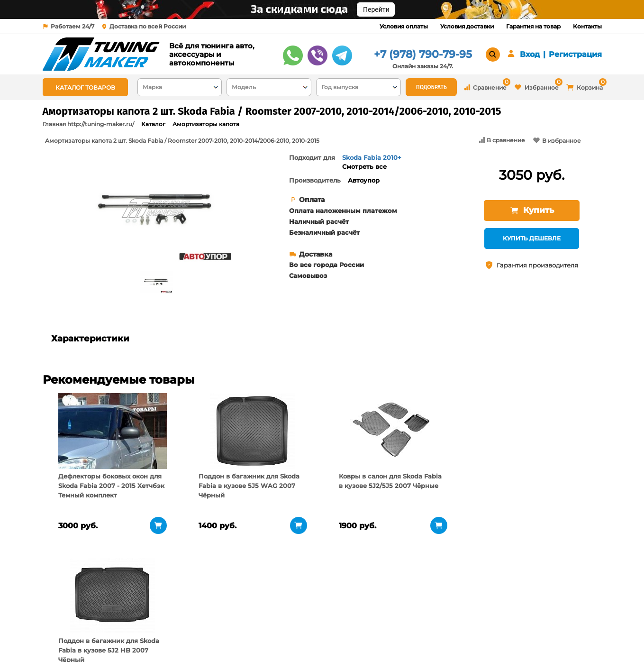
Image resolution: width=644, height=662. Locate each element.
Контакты (587, 26)
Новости (155, 636)
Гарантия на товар (533, 26)
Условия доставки (467, 26)
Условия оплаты (404, 26)
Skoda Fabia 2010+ (372, 157)
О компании (162, 612)
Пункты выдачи (167, 624)
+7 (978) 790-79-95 (423, 54)
